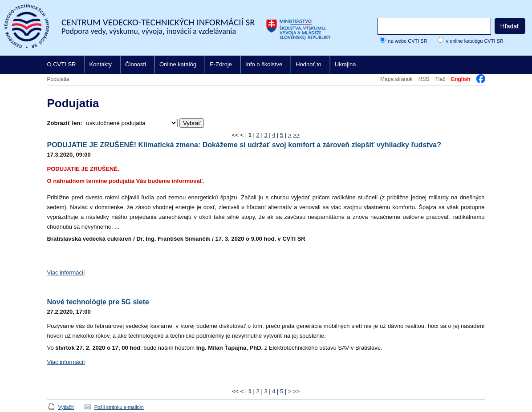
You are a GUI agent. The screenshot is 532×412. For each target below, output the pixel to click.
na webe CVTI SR (408, 41)
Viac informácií (66, 273)
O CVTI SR (62, 64)
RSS (424, 79)
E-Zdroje (221, 64)
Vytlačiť (66, 407)
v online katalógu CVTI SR (475, 41)
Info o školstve (264, 64)
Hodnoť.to (309, 64)
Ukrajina (345, 64)
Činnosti (136, 64)
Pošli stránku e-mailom (119, 407)
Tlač (440, 79)
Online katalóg (178, 64)
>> (296, 135)
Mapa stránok (396, 79)
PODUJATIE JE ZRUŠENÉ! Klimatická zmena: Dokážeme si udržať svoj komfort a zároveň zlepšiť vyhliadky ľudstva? (244, 145)
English (461, 79)
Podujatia (58, 79)
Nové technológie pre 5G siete (98, 302)
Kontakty (101, 64)
